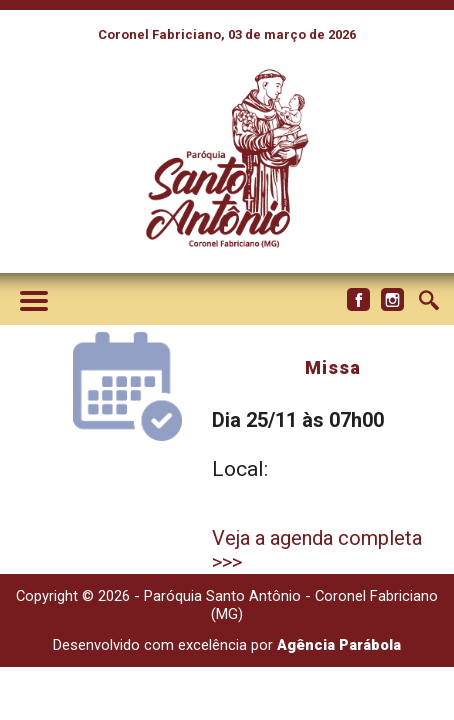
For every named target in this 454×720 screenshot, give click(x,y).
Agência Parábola (339, 645)
